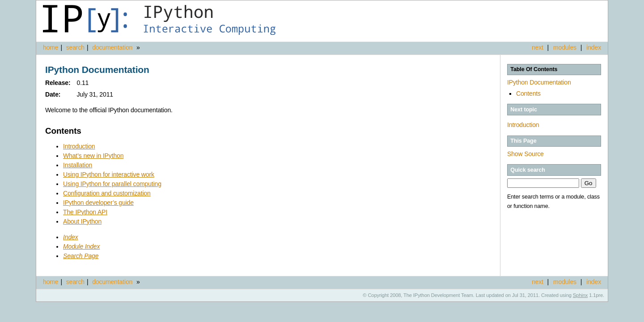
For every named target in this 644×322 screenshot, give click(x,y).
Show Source (525, 154)
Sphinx (580, 295)
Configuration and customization (107, 193)
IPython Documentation (539, 82)
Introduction (523, 125)
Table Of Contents (534, 69)
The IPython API (85, 212)
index (594, 47)
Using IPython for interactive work (109, 174)
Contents (528, 93)
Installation (78, 165)
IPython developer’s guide (98, 203)
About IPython (82, 221)
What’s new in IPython (93, 156)
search (75, 47)
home (51, 47)
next (538, 47)
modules (565, 47)
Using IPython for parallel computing (112, 184)
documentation (113, 47)
